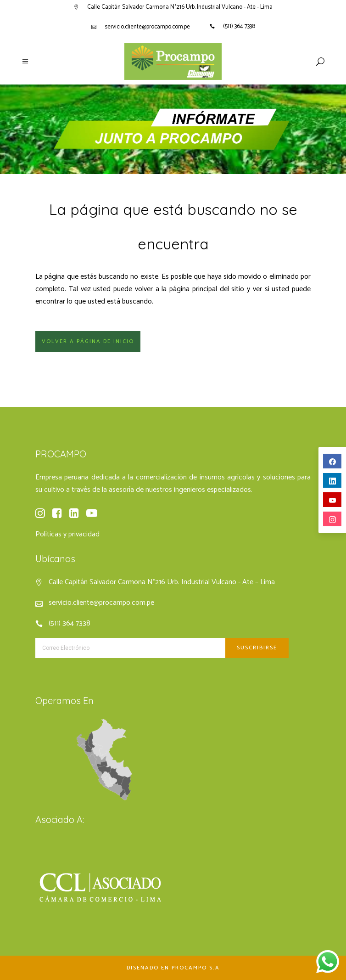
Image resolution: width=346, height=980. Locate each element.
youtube (332, 500)
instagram (332, 520)
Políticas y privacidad (67, 534)
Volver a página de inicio (88, 341)
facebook (332, 462)
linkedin (332, 481)
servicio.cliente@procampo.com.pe (147, 27)
